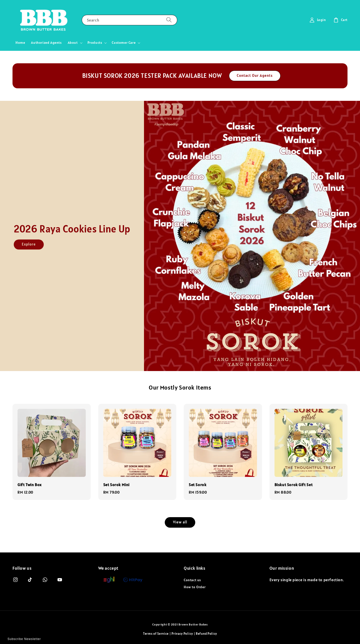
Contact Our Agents (255, 75)
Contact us (192, 580)
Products (95, 43)
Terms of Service (156, 634)
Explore (29, 248)
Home (20, 43)
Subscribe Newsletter (24, 639)
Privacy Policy (182, 634)
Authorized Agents (46, 43)
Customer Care (124, 43)
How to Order (195, 587)
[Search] (169, 20)
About (73, 43)
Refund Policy (206, 634)
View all (180, 522)
